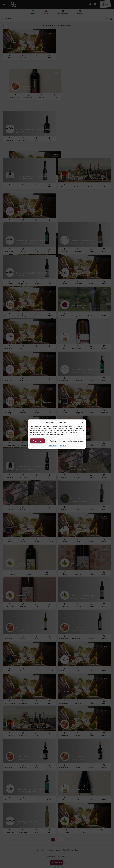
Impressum (63, 446)
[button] (83, 422)
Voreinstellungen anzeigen (73, 441)
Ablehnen (53, 441)
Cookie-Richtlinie (52, 446)
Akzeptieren (37, 441)
